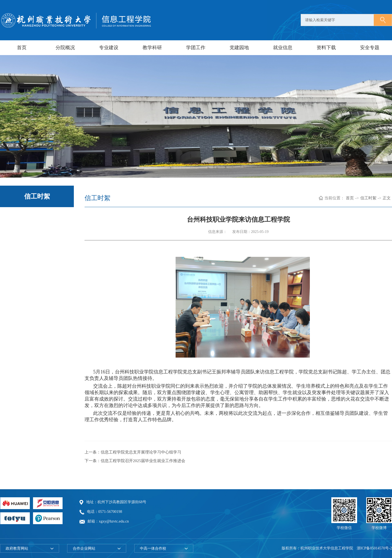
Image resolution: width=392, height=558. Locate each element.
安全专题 (370, 48)
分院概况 (65, 48)
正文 (387, 198)
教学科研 (152, 48)
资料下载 (326, 48)
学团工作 (196, 48)
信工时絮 (368, 198)
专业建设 (109, 48)
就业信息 (283, 48)
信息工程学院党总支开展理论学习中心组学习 (141, 452)
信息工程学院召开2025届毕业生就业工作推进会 (143, 461)
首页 (22, 48)
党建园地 (239, 48)
